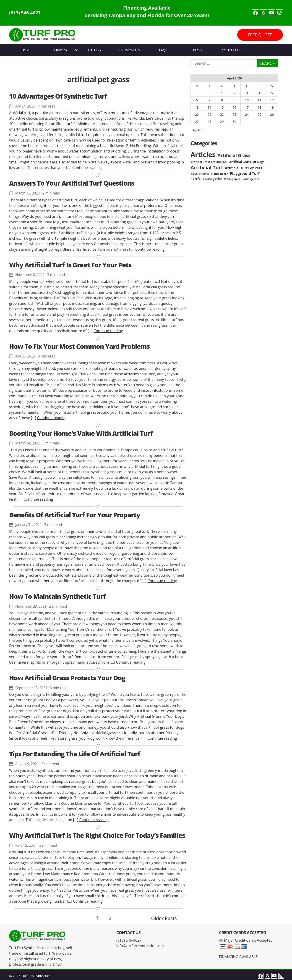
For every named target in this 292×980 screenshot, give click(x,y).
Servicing (60, 50)
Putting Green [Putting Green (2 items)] (232, 179)
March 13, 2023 (28, 193)
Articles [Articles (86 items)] (203, 155)
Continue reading (87, 168)
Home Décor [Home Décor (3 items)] (219, 174)
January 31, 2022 (29, 525)
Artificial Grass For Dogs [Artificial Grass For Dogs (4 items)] (247, 162)
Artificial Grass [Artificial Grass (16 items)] (234, 155)
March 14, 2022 (28, 443)
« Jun (197, 129)
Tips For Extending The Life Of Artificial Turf (75, 753)
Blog (197, 50)
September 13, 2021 (32, 687)
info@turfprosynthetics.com (140, 944)
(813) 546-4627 (27, 13)
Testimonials (129, 50)
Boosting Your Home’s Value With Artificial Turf (81, 433)
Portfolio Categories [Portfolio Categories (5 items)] (206, 179)
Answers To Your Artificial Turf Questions (72, 183)
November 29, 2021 (31, 606)
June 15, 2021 (26, 845)
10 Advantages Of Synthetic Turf (58, 96)
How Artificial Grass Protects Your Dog (67, 678)
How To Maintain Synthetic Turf (57, 596)
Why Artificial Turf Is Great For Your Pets (70, 265)
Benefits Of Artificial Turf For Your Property (75, 515)
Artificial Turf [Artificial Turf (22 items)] (207, 167)
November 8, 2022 (30, 275)
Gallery (95, 50)
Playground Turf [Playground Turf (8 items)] (245, 173)
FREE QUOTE (260, 35)
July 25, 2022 (26, 356)
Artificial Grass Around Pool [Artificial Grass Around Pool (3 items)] (209, 162)
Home (26, 50)
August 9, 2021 (27, 763)
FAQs (163, 50)
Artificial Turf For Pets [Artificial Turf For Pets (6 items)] (243, 168)
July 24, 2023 (26, 106)
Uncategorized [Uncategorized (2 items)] (251, 179)
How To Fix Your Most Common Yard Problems (79, 346)
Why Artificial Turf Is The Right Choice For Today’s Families (97, 835)
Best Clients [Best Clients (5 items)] (200, 174)
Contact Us (232, 50)
